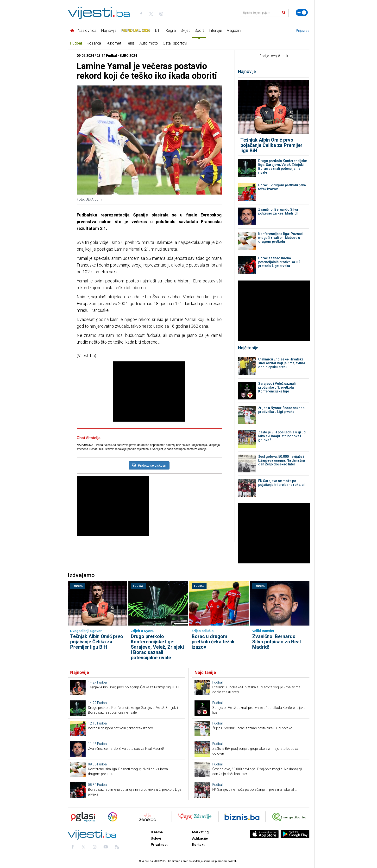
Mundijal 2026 (136, 30)
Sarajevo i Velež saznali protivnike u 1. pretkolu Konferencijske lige (277, 387)
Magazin (234, 30)
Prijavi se (303, 31)
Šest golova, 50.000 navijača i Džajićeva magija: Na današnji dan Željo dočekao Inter (282, 460)
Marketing (200, 832)
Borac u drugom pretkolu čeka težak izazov (282, 187)
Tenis (130, 43)
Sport (199, 30)
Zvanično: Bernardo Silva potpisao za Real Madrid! (278, 211)
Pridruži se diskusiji (149, 465)
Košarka (94, 43)
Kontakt (198, 845)
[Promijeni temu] (302, 13)
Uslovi (156, 838)
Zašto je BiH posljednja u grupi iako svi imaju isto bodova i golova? (282, 436)
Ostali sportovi (175, 43)
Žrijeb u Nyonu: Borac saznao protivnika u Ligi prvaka (281, 410)
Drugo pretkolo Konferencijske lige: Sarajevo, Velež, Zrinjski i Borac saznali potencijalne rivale (283, 167)
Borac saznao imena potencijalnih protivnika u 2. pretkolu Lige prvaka (280, 262)
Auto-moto (149, 43)
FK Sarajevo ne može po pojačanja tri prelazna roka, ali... (283, 483)
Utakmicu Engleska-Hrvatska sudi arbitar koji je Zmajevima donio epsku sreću (282, 363)
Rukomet (113, 43)
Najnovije (109, 30)
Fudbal (76, 43)
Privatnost (159, 845)
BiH (158, 30)
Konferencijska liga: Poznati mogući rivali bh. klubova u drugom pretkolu (280, 238)
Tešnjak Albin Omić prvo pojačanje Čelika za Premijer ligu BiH (271, 145)
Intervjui (215, 30)
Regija (171, 30)
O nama (157, 832)
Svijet (185, 30)
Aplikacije (200, 838)
